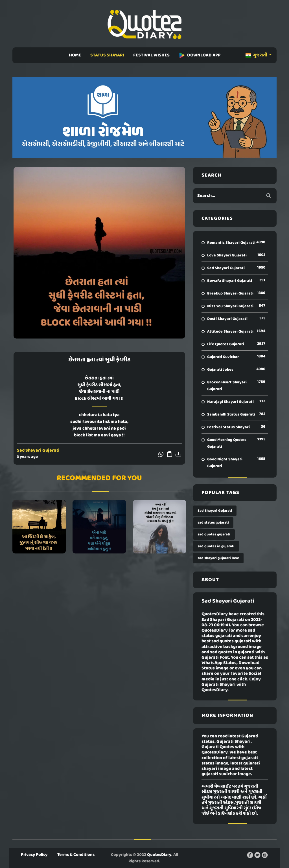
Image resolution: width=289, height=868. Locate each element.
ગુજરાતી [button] (257, 55)
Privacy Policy (34, 855)
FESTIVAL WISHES (151, 55)
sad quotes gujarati (214, 534)
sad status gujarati (213, 523)
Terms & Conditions (76, 855)
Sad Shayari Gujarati (38, 451)
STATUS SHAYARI (107, 55)
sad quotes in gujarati (216, 546)
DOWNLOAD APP (200, 55)
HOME (75, 55)
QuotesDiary (159, 855)
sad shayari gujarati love (218, 558)
